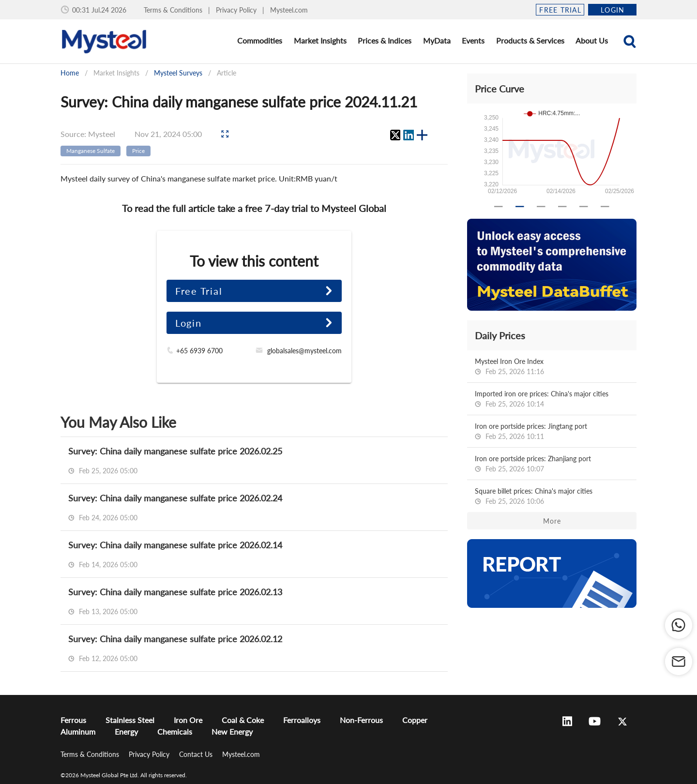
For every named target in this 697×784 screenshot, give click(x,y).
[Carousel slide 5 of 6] (584, 207)
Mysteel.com (289, 10)
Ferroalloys (302, 720)
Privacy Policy (237, 10)
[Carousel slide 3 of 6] (541, 207)
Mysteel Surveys (178, 73)
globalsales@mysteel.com (304, 351)
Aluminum (78, 731)
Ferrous (73, 720)
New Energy (232, 731)
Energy (126, 731)
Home (70, 73)
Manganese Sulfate (91, 151)
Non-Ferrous (361, 720)
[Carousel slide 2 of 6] (520, 207)
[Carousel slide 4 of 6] (562, 207)
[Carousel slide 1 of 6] (499, 207)
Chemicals (175, 731)
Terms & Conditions (174, 10)
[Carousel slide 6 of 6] (605, 207)
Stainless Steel (130, 720)
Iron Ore (188, 720)
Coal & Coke (243, 720)
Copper (415, 720)
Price (138, 151)
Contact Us (197, 754)
